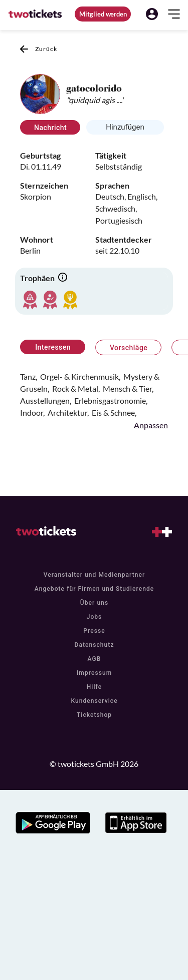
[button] (152, 14)
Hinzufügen (125, 127)
